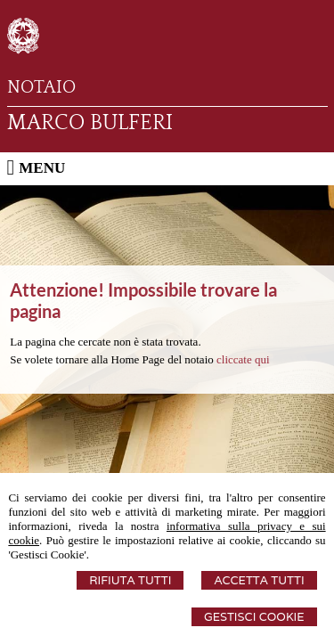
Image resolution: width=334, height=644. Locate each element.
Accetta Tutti (259, 580)
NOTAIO (41, 87)
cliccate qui (243, 359)
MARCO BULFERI (90, 123)
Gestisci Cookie (254, 617)
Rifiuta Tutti (130, 580)
